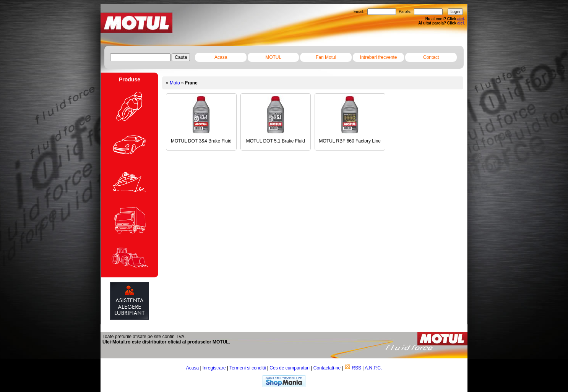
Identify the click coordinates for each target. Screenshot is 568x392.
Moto (175, 83)
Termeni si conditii (247, 368)
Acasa (221, 57)
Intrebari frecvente (379, 57)
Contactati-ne (327, 368)
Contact (431, 57)
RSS (356, 368)
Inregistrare (214, 368)
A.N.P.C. (373, 368)
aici (461, 19)
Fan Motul (326, 57)
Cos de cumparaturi (290, 368)
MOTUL (273, 57)
